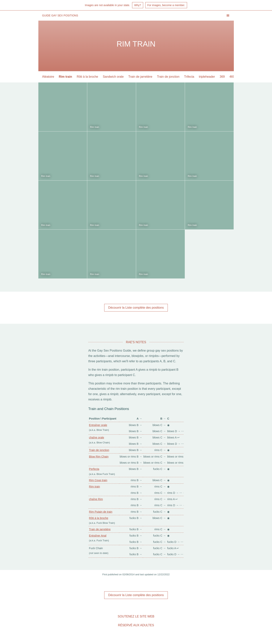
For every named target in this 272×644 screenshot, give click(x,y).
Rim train (65, 77)
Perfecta (94, 469)
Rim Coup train (98, 480)
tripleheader (207, 77)
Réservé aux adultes (136, 625)
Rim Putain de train (101, 512)
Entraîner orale (98, 425)
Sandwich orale (113, 77)
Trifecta (189, 77)
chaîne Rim (96, 499)
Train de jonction (168, 77)
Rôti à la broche (87, 77)
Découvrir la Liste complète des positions (136, 308)
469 (232, 77)
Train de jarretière (140, 77)
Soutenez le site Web (136, 616)
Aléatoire (48, 77)
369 (222, 77)
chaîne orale (96, 437)
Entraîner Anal (98, 536)
